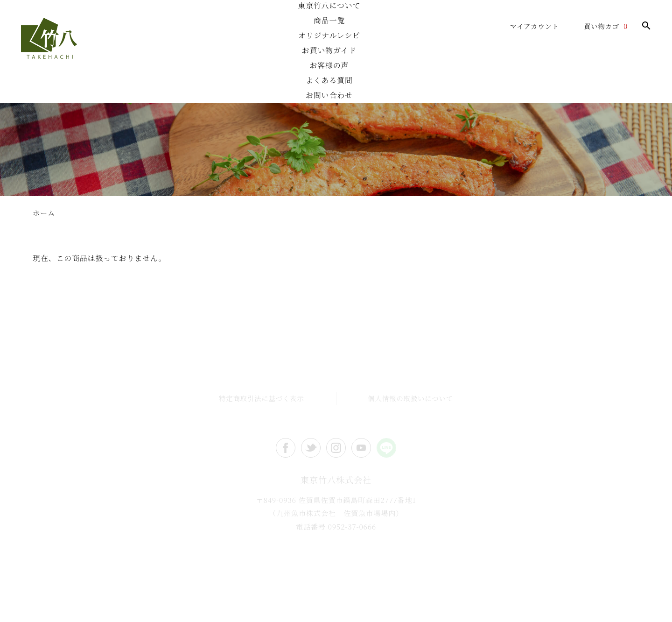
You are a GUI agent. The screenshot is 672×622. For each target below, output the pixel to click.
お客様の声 (455, 87)
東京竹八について (138, 87)
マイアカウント (535, 26)
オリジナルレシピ (297, 87)
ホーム (58, 87)
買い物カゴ (602, 26)
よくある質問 (535, 87)
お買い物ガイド (375, 87)
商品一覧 (217, 87)
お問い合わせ (614, 87)
